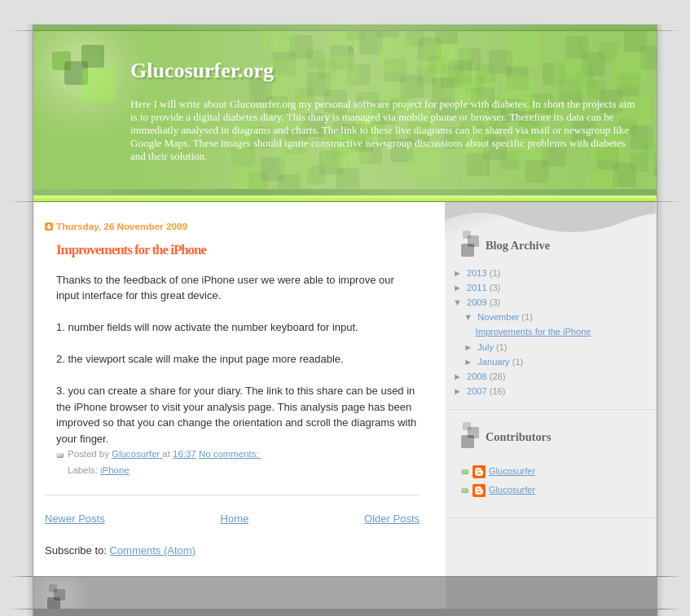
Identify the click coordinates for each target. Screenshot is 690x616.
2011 (478, 288)
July (487, 347)
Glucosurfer (512, 471)
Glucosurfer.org (202, 70)
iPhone (115, 470)
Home (235, 519)
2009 (478, 302)
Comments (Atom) (153, 550)
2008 (478, 376)
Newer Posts (75, 519)
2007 (478, 391)
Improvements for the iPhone (131, 250)
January (494, 362)
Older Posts (392, 519)
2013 (478, 273)
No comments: (230, 454)
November (499, 317)
